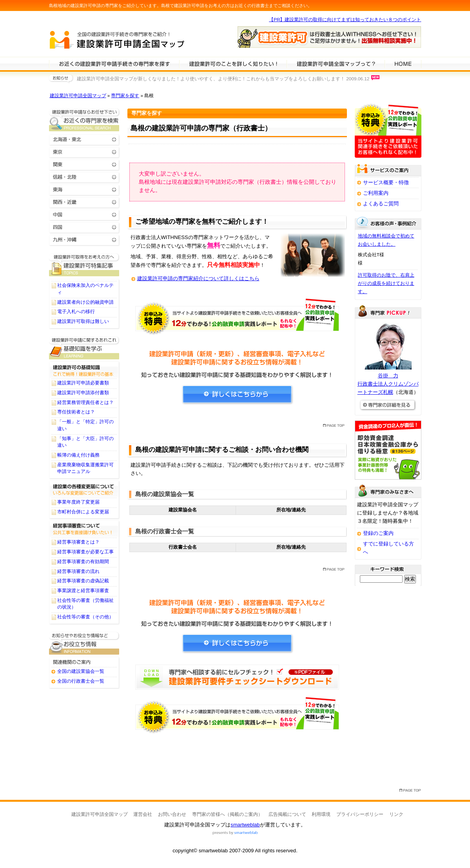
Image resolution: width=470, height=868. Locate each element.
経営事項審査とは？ (78, 542)
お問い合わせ (172, 814)
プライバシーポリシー (360, 814)
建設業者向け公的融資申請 (85, 302)
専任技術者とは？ (76, 412)
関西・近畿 (84, 202)
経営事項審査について (84, 529)
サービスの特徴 (336, 63)
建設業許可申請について (233, 63)
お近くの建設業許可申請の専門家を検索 (84, 120)
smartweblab (245, 825)
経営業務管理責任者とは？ (85, 402)
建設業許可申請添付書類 (83, 393)
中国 (84, 214)
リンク (396, 814)
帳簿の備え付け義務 (78, 455)
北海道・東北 (84, 139)
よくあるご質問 (381, 204)
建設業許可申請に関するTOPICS (84, 265)
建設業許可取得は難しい (83, 321)
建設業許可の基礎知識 (84, 370)
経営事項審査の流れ (78, 571)
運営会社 (143, 814)
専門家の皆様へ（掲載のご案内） (227, 814)
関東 (84, 164)
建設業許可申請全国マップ (78, 96)
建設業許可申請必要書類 (83, 383)
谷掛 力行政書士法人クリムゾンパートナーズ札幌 (388, 384)
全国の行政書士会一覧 (81, 681)
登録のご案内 (378, 533)
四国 (84, 227)
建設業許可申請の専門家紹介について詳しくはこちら (198, 278)
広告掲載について (287, 814)
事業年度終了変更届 (78, 502)
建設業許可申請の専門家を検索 (114, 63)
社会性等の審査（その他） (85, 617)
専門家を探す (125, 96)
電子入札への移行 (76, 312)
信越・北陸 (84, 177)
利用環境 (321, 814)
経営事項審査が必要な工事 (85, 552)
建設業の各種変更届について (84, 489)
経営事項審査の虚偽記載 (83, 581)
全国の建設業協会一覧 (81, 671)
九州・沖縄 (84, 239)
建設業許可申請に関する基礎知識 (84, 348)
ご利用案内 (376, 193)
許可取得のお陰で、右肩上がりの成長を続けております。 (386, 283)
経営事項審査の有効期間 (83, 562)
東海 (84, 189)
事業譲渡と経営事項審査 (83, 591)
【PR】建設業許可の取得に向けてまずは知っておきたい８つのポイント (345, 20)
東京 (84, 151)
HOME (403, 63)
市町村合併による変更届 (83, 512)
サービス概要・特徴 (386, 182)
